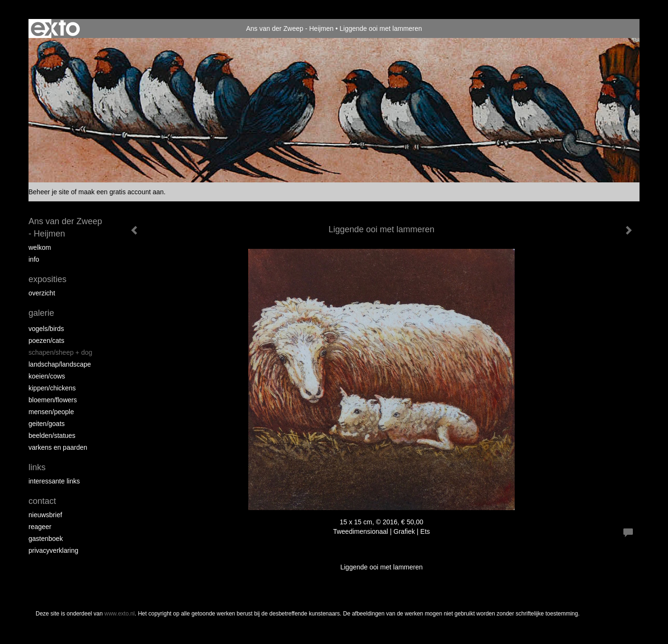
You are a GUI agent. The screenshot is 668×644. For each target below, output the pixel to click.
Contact (42, 501)
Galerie (41, 313)
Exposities (47, 279)
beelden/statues (52, 436)
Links (37, 467)
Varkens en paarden (58, 447)
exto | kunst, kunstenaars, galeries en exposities (55, 28)
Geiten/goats (47, 424)
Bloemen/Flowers (53, 400)
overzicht (42, 293)
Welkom (40, 247)
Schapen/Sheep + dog (60, 352)
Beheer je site (49, 192)
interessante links (54, 481)
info (34, 259)
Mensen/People (51, 412)
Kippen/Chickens (52, 388)
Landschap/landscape (60, 364)
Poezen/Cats (47, 341)
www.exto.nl (120, 614)
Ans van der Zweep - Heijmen (290, 28)
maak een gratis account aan (121, 192)
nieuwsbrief (45, 515)
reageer (40, 527)
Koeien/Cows (47, 376)
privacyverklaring (53, 550)
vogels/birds (46, 329)
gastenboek (46, 539)
